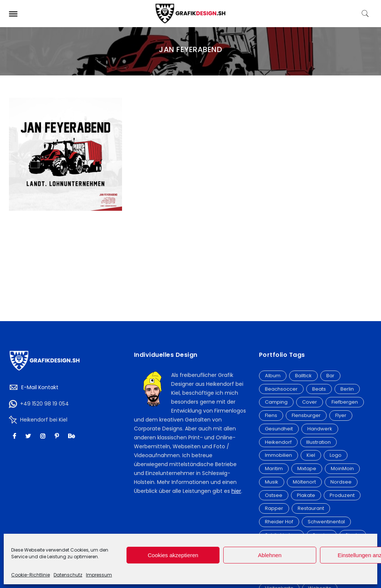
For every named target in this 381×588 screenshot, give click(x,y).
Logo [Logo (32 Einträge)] (336, 455)
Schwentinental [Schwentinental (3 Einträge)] (326, 522)
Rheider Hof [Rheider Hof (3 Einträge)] (279, 522)
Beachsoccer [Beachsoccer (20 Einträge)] (281, 389)
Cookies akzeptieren (173, 555)
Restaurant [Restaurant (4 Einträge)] (311, 508)
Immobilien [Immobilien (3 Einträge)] (278, 455)
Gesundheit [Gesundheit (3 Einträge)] (279, 429)
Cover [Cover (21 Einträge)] (310, 402)
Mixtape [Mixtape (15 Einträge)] (307, 469)
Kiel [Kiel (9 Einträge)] (311, 455)
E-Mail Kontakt (40, 387)
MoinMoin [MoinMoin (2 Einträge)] (342, 469)
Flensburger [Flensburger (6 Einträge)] (306, 415)
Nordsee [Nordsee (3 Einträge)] (341, 482)
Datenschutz (68, 575)
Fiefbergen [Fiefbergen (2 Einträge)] (345, 402)
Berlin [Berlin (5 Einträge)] (347, 389)
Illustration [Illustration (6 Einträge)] (318, 442)
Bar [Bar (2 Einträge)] (330, 376)
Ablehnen (270, 555)
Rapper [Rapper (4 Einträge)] (274, 508)
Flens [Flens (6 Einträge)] (271, 415)
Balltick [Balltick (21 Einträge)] (303, 376)
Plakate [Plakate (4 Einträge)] (306, 495)
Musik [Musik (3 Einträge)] (272, 482)
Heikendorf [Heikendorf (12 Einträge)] (278, 442)
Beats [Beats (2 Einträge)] (319, 389)
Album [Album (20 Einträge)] (273, 376)
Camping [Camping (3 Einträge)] (276, 402)
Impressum (99, 575)
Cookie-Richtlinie (31, 575)
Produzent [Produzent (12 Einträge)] (342, 495)
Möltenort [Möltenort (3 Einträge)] (304, 482)
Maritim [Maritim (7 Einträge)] (274, 469)
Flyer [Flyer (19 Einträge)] (341, 415)
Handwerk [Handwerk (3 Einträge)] (320, 429)
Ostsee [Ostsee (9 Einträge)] (274, 495)
